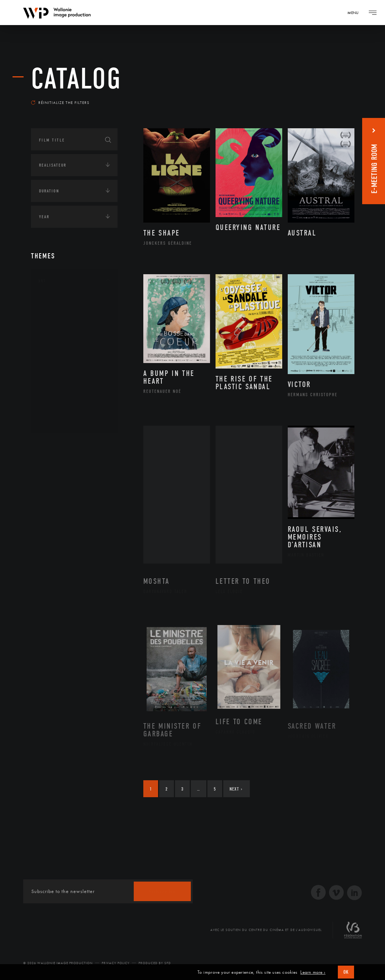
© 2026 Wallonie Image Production (58, 963)
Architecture (62, 303)
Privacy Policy (116, 963)
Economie (49, 491)
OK (346, 972)
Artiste (55, 327)
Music (53, 362)
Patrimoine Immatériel (74, 373)
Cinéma (55, 338)
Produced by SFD (155, 963)
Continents (52, 446)
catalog (76, 79)
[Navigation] (356, 13)
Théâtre (55, 420)
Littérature (60, 350)
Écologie (49, 468)
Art (42, 281)
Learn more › (313, 972)
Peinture (56, 385)
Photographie (63, 397)
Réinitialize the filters (60, 102)
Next (236, 789)
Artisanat (58, 315)
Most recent (334, 97)
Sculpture (58, 408)
